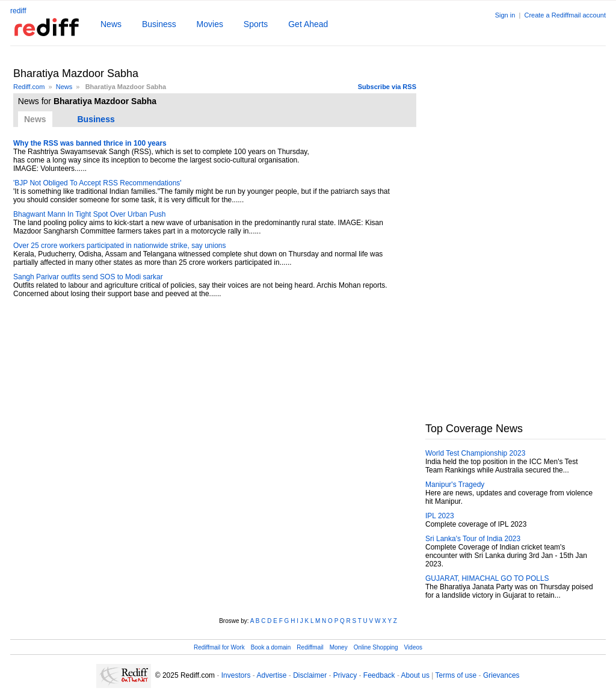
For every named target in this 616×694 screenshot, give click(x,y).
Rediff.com (29, 87)
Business (159, 24)
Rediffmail (310, 647)
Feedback (379, 675)
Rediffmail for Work (219, 647)
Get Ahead (308, 24)
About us (415, 675)
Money (339, 647)
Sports (256, 24)
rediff (18, 11)
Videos (413, 647)
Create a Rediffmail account (565, 15)
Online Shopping (376, 647)
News (111, 24)
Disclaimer (310, 675)
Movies (210, 24)
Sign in (505, 15)
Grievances (501, 675)
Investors (236, 675)
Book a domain (271, 647)
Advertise (271, 675)
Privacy (345, 675)
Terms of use (456, 675)
